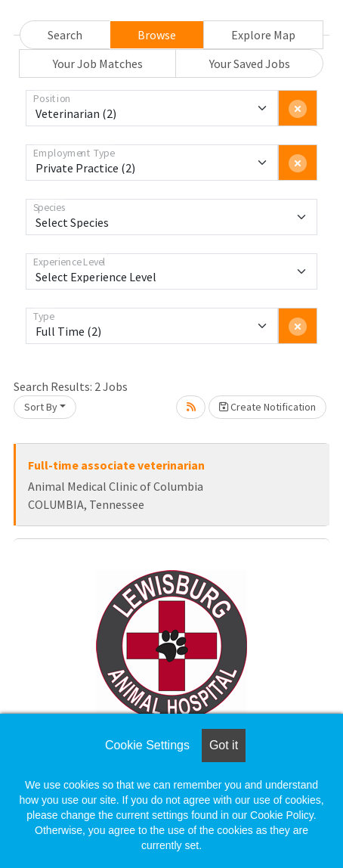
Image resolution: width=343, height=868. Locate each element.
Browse (157, 35)
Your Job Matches (98, 64)
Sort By (41, 407)
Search (65, 35)
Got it (224, 745)
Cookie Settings (147, 745)
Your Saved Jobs (250, 64)
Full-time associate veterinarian (116, 465)
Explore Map (263, 35)
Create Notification (267, 407)
